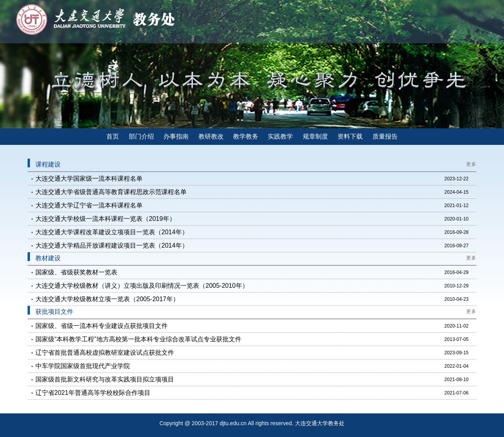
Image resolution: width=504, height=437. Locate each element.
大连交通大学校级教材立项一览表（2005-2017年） (107, 299)
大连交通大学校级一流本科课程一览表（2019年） (106, 219)
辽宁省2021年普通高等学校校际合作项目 (93, 393)
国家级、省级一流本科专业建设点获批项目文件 (102, 326)
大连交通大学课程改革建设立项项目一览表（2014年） (112, 232)
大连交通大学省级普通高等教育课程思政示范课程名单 (111, 192)
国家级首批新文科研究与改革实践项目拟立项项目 (105, 379)
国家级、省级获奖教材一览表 (76, 272)
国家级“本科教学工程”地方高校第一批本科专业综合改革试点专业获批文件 (138, 339)
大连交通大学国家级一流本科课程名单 (89, 179)
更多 (471, 164)
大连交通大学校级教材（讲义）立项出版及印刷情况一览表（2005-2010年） (142, 286)
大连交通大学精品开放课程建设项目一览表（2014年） (112, 245)
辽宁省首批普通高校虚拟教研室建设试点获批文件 (105, 353)
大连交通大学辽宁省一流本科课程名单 (89, 205)
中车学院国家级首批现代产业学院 (83, 366)
